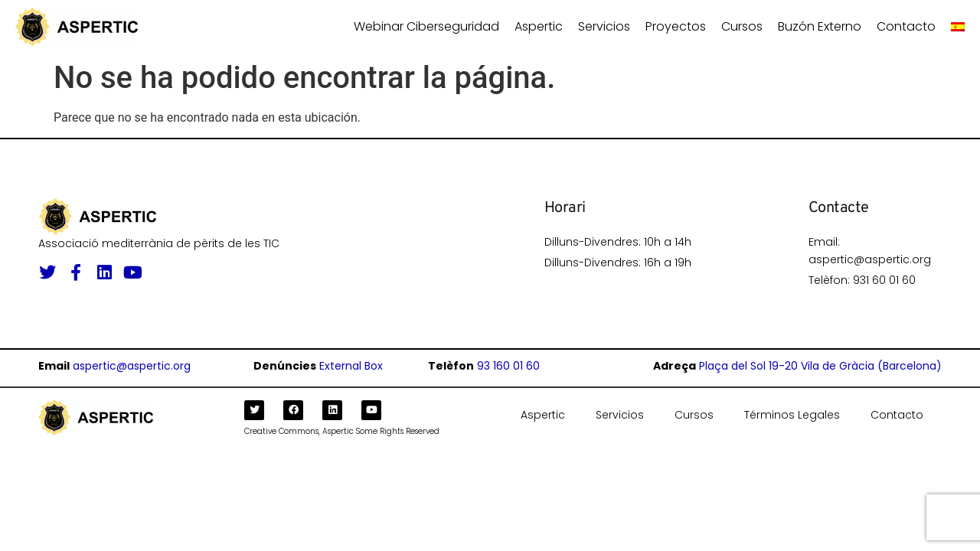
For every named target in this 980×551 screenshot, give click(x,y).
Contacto (906, 26)
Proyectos (676, 26)
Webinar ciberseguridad (426, 26)
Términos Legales (792, 415)
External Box (351, 366)
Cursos (742, 26)
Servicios (604, 26)
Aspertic (539, 26)
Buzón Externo (820, 26)
